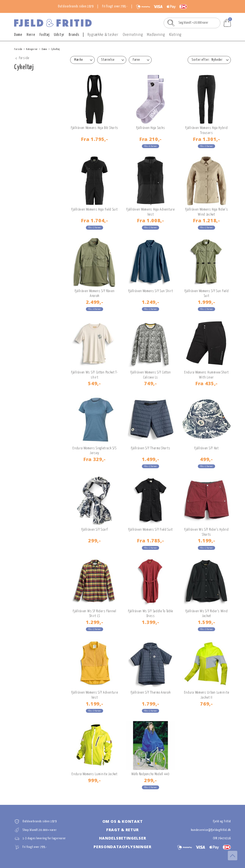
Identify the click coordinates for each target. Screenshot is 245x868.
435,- (206, 383)
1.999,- (207, 302)
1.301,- (206, 139)
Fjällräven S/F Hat (206, 448)
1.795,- (95, 139)
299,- (95, 540)
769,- (206, 704)
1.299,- (95, 622)
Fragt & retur (122, 830)
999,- (95, 780)
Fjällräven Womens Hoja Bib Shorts (95, 128)
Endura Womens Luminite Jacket (94, 774)
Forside (18, 49)
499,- (206, 459)
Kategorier (32, 49)
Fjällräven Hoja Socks (151, 128)
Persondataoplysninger (122, 847)
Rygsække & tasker (103, 35)
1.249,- (151, 302)
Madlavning (156, 35)
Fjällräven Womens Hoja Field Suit (94, 209)
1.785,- (150, 540)
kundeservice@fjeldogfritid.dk (211, 830)
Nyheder (217, 60)
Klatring (175, 35)
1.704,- (95, 220)
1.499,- (151, 459)
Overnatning (133, 35)
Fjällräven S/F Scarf (95, 530)
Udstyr (59, 35)
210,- (150, 139)
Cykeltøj (56, 49)
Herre (31, 35)
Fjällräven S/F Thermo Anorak (151, 693)
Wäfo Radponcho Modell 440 (150, 774)
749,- (150, 383)
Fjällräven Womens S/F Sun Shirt (151, 291)
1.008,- (150, 220)
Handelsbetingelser (123, 838)
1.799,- (151, 704)
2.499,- (95, 302)
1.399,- (151, 622)
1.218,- (206, 220)
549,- (95, 383)
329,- (95, 459)
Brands (74, 35)
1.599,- (207, 622)
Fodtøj (45, 35)
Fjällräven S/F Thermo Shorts (151, 448)
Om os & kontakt (123, 821)
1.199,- (207, 540)
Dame (18, 35)
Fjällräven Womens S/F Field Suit (150, 530)
